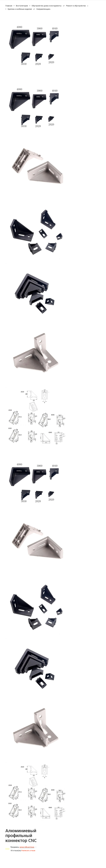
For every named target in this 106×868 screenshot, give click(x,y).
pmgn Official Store (27, 847)
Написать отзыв (28, 851)
